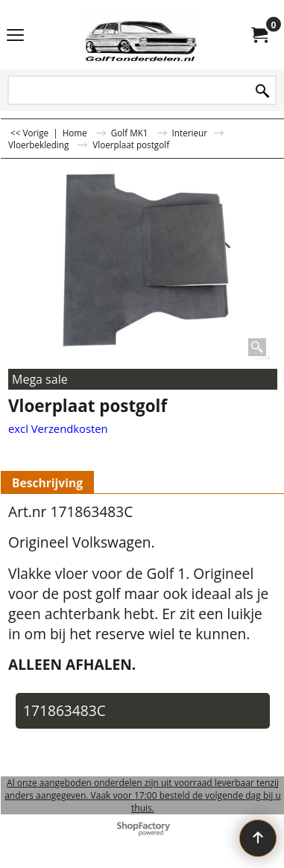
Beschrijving (47, 483)
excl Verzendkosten (58, 428)
